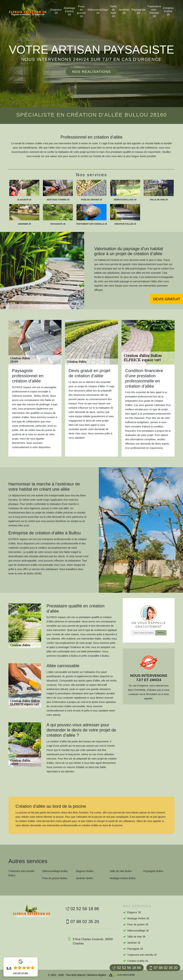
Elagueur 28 (56, 11)
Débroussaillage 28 (98, 11)
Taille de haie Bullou (121, 871)
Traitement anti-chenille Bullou (21, 873)
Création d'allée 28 (168, 11)
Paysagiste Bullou (153, 871)
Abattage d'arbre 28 (69, 11)
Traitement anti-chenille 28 (154, 11)
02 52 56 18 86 (127, 968)
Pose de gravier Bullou (55, 878)
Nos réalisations (91, 72)
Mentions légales (97, 975)
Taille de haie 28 (113, 11)
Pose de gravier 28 (81, 11)
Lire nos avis (21, 973)
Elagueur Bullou (85, 871)
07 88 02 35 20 (163, 968)
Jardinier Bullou (85, 878)
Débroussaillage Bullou (55, 871)
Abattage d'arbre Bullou (123, 878)
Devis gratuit (167, 299)
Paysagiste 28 (139, 11)
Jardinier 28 (124, 11)
